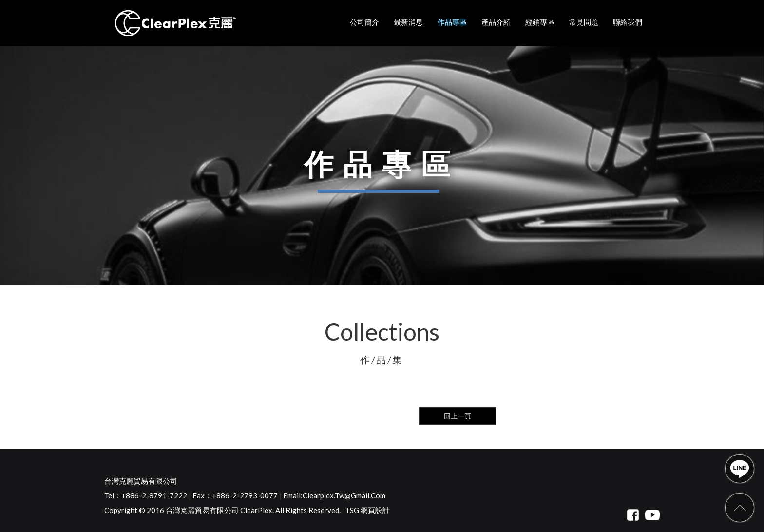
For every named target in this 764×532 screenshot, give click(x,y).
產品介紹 (496, 22)
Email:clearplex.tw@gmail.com (334, 495)
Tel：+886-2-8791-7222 (146, 495)
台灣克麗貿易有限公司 (141, 481)
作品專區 (452, 22)
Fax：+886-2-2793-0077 (235, 495)
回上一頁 (458, 416)
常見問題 (584, 22)
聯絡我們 (628, 22)
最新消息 (408, 22)
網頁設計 (375, 510)
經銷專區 (540, 22)
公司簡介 (364, 22)
